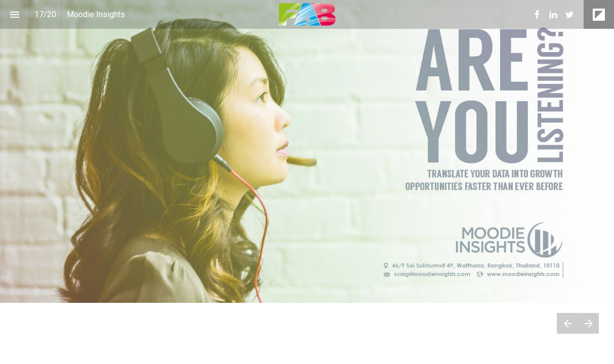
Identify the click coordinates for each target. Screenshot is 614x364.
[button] (307, 14)
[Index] (14, 14)
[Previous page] (567, 323)
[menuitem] (537, 15)
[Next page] (588, 323)
